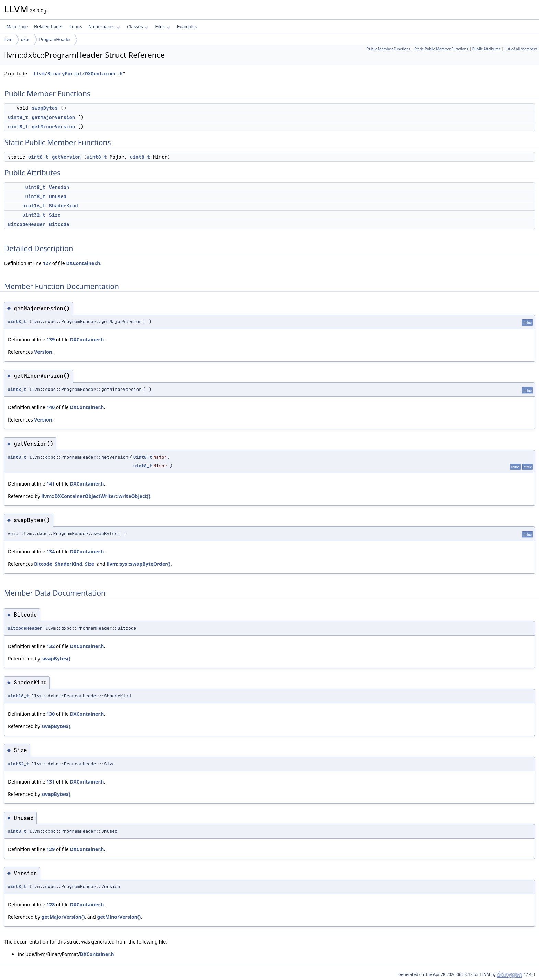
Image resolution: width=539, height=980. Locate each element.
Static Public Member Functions (441, 49)
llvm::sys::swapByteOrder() (139, 564)
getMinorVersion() (119, 917)
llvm (8, 39)
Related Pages (49, 27)
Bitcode (59, 224)
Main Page (17, 27)
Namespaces (104, 27)
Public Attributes (487, 49)
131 (51, 782)
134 (51, 551)
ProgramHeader (55, 39)
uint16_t (34, 206)
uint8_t (18, 117)
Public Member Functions (389, 49)
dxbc (26, 39)
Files (162, 27)
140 (51, 407)
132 (51, 646)
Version (59, 187)
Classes (137, 27)
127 (47, 263)
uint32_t (34, 215)
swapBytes (45, 108)
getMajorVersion (53, 117)
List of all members (521, 49)
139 (51, 339)
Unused (58, 196)
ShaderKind (64, 206)
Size (55, 215)
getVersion (66, 157)
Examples (187, 27)
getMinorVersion (53, 127)
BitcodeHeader (27, 224)
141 (51, 484)
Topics (76, 27)
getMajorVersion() (63, 917)
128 (51, 904)
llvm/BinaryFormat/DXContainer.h (78, 74)
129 (51, 849)
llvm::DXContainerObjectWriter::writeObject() (96, 496)
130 (51, 714)
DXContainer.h (83, 263)
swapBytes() (56, 658)
